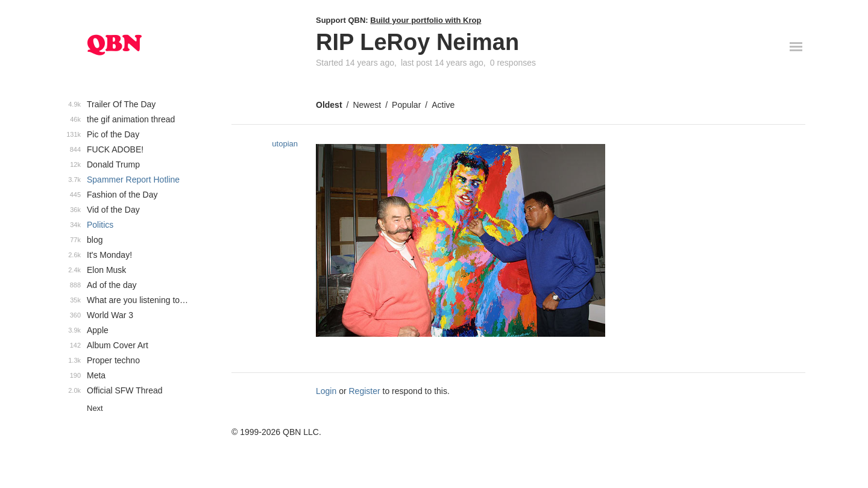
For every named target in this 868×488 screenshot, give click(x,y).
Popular (406, 105)
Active (443, 105)
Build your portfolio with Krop (426, 20)
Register (365, 391)
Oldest (329, 105)
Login (326, 391)
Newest (367, 105)
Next (95, 408)
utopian (285, 144)
